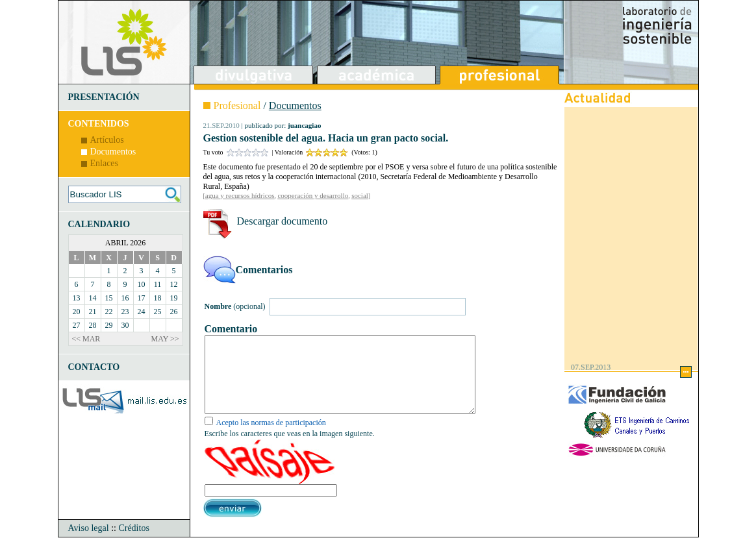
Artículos (107, 140)
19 (174, 298)
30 (125, 325)
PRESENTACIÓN (104, 97)
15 (109, 298)
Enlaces (105, 163)
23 (125, 312)
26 (174, 312)
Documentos (113, 152)
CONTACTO (94, 367)
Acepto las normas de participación (271, 438)
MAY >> (165, 339)
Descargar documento (283, 221)
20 (77, 312)
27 (77, 325)
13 (77, 298)
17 (142, 298)
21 (93, 312)
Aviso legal (89, 544)
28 (93, 325)
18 (158, 298)
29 (109, 325)
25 (158, 312)
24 (142, 312)
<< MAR (86, 339)
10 (142, 284)
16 (125, 298)
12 (174, 284)
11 (158, 284)
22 (109, 312)
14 (93, 298)
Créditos (133, 544)
